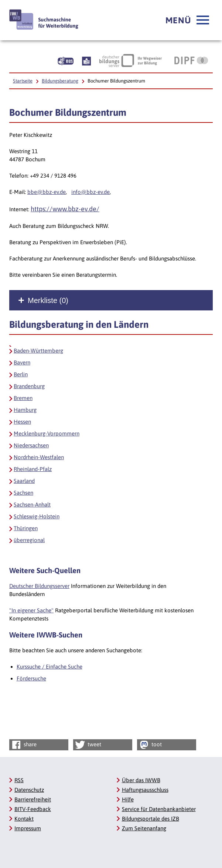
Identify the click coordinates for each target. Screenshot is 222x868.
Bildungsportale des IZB (151, 819)
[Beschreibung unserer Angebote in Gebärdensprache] (66, 60)
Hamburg (25, 410)
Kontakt (24, 819)
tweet (88, 745)
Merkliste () (48, 300)
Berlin (21, 374)
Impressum (28, 828)
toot (150, 745)
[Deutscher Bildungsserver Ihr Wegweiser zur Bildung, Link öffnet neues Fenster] (131, 60)
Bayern (22, 362)
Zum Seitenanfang (144, 828)
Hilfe (128, 799)
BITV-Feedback (33, 809)
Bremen (23, 398)
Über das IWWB (141, 780)
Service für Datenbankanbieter (159, 809)
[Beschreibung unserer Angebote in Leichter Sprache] (86, 60)
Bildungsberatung (60, 81)
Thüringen (26, 528)
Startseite (23, 81)
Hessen (22, 422)
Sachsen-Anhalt (32, 504)
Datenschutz (29, 790)
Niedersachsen (31, 445)
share (23, 745)
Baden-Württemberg (38, 351)
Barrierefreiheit (33, 799)
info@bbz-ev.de (90, 192)
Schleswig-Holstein (37, 516)
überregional (29, 540)
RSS (19, 780)
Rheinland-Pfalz (33, 469)
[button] (187, 20)
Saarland (24, 481)
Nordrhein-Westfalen (39, 457)
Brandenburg (29, 386)
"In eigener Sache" (31, 610)
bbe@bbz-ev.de (47, 192)
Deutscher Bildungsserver (39, 586)
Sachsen (23, 493)
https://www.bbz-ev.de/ (65, 209)
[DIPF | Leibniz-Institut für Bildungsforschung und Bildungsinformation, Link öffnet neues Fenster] (191, 60)
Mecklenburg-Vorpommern (47, 433)
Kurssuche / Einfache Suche (49, 667)
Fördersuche (31, 678)
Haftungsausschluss (145, 790)
